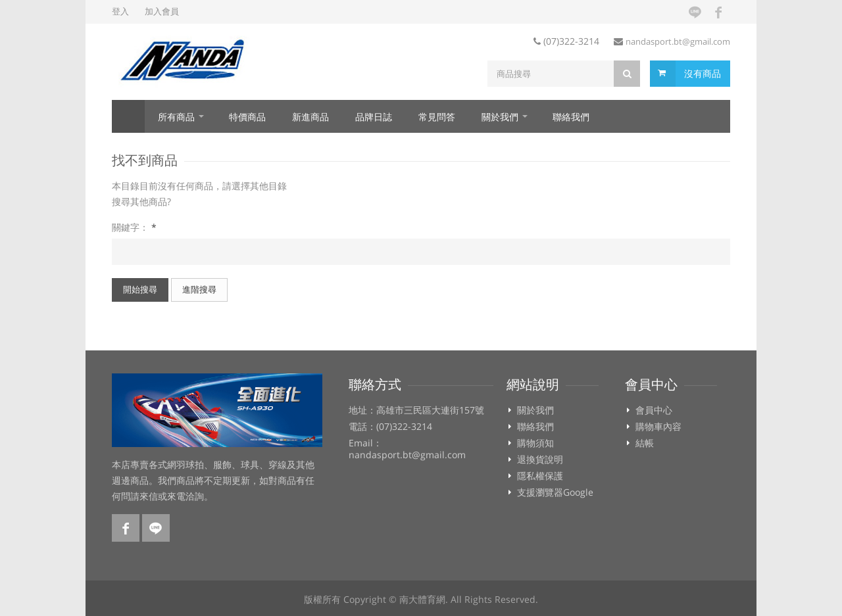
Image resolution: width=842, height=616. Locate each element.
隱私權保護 (540, 476)
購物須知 (535, 443)
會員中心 (654, 410)
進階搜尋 (199, 289)
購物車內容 (658, 427)
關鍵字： (134, 227)
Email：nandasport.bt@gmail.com (407, 449)
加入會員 (162, 11)
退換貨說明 (540, 460)
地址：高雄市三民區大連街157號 (416, 410)
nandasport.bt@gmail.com (678, 41)
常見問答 (437, 117)
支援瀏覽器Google (555, 492)
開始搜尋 (140, 289)
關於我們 (500, 117)
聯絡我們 (571, 117)
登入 (120, 11)
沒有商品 (703, 73)
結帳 (645, 443)
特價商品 (247, 117)
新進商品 (310, 117)
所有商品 (176, 117)
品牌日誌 (374, 117)
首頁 (128, 116)
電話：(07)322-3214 (390, 427)
